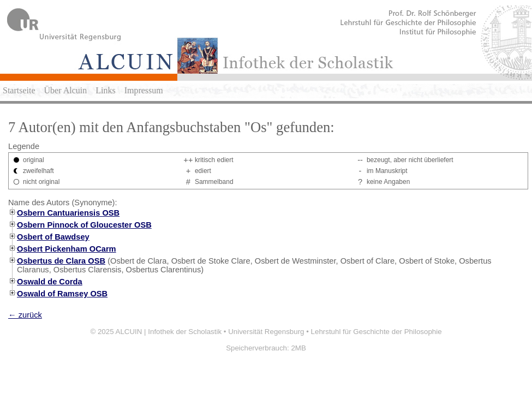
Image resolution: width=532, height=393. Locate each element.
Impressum (144, 90)
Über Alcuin (66, 90)
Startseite (19, 90)
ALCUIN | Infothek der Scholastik (169, 332)
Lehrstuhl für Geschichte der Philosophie (376, 332)
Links (105, 90)
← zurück (25, 315)
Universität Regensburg (266, 332)
